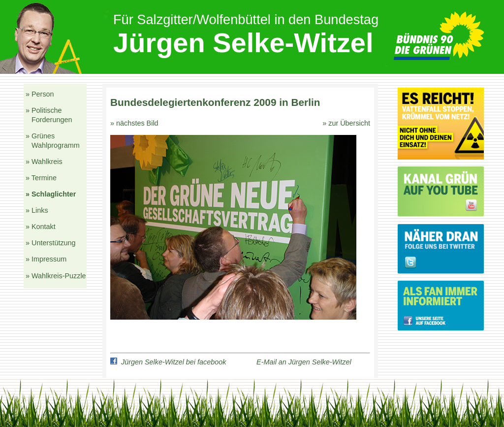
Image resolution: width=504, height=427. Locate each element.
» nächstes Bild (134, 123)
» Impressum (46, 259)
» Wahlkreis (44, 162)
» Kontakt (41, 227)
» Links (37, 210)
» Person (40, 94)
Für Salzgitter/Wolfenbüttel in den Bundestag (246, 19)
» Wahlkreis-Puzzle (56, 276)
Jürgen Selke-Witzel (243, 43)
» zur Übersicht (346, 123)
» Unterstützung (51, 243)
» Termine (41, 178)
